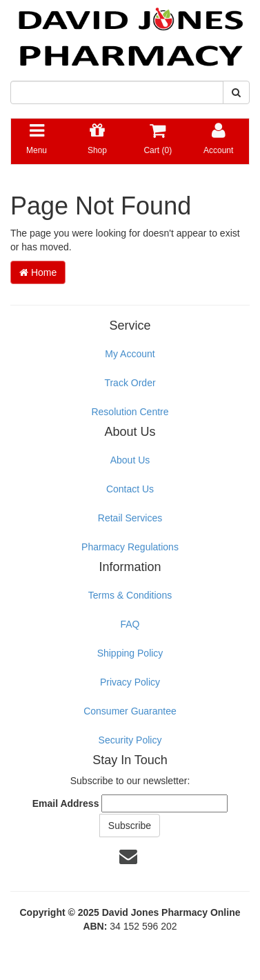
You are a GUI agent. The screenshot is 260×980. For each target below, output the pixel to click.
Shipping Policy (130, 653)
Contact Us (130, 489)
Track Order (130, 383)
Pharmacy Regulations (130, 547)
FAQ (130, 624)
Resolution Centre (130, 412)
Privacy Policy (130, 682)
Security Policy (130, 740)
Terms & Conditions (130, 595)
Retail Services (130, 518)
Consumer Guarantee (130, 711)
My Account (130, 354)
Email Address (66, 803)
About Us (130, 460)
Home (38, 272)
